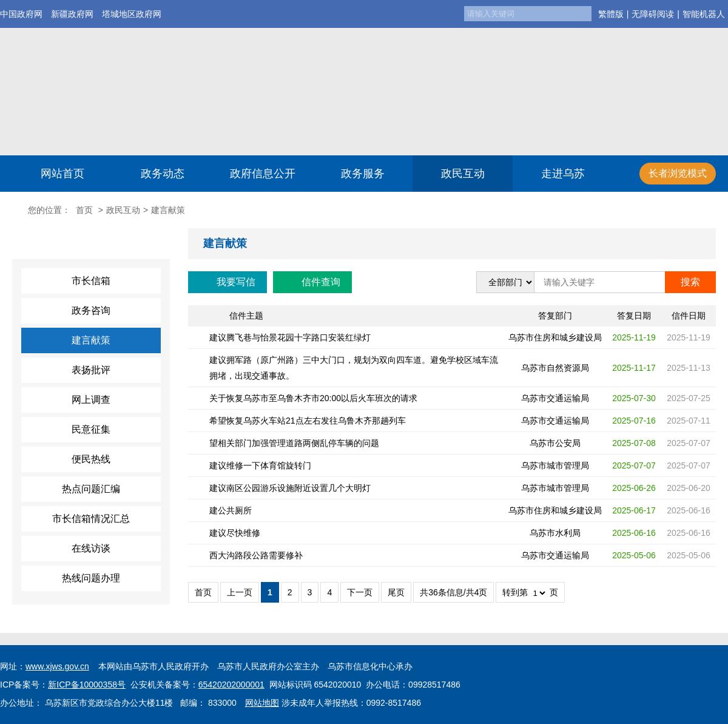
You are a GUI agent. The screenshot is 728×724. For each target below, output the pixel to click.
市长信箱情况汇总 (91, 519)
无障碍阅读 (653, 14)
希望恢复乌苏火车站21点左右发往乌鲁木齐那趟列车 (308, 421)
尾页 (396, 592)
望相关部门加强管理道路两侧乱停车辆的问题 (294, 443)
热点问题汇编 (91, 489)
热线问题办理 (91, 578)
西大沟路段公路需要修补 (256, 555)
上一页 (240, 592)
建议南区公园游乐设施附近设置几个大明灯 (290, 488)
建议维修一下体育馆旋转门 (260, 465)
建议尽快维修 (235, 533)
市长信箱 (91, 281)
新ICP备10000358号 (87, 685)
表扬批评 (91, 370)
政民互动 (463, 174)
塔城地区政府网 (132, 14)
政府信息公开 (263, 174)
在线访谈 (91, 548)
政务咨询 (91, 310)
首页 (84, 210)
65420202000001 (231, 685)
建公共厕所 (231, 510)
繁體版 (611, 14)
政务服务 (363, 174)
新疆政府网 (72, 14)
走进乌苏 (563, 174)
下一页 (360, 592)
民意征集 (91, 429)
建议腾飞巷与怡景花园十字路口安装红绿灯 (290, 337)
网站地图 (262, 703)
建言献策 (91, 340)
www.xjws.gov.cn (57, 666)
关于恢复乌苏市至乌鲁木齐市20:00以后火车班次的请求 (313, 398)
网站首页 (62, 174)
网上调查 (91, 400)
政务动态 (163, 174)
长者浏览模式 (678, 173)
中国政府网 (21, 14)
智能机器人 (704, 14)
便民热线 (91, 459)
